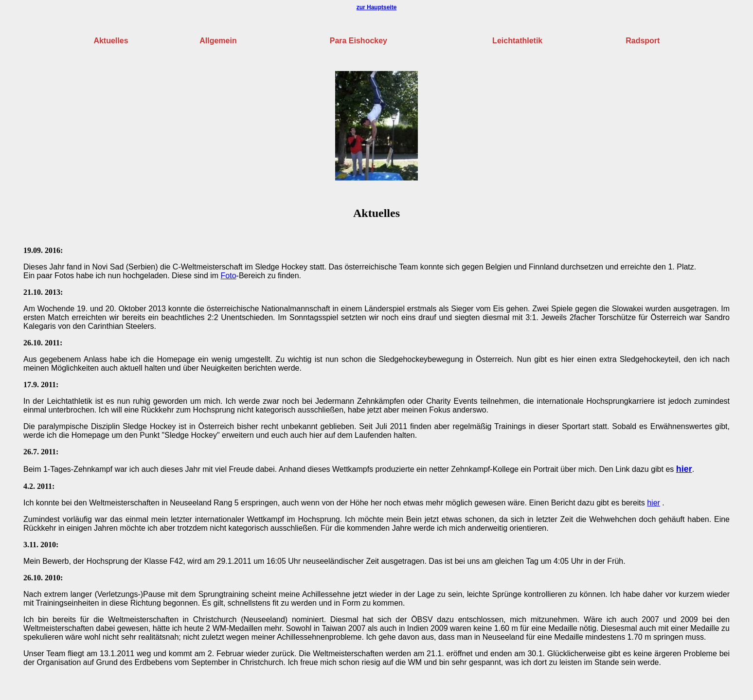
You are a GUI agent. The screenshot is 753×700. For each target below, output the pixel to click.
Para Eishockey (359, 41)
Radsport (643, 41)
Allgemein (218, 41)
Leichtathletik (517, 41)
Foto (229, 276)
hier (684, 469)
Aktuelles (111, 41)
